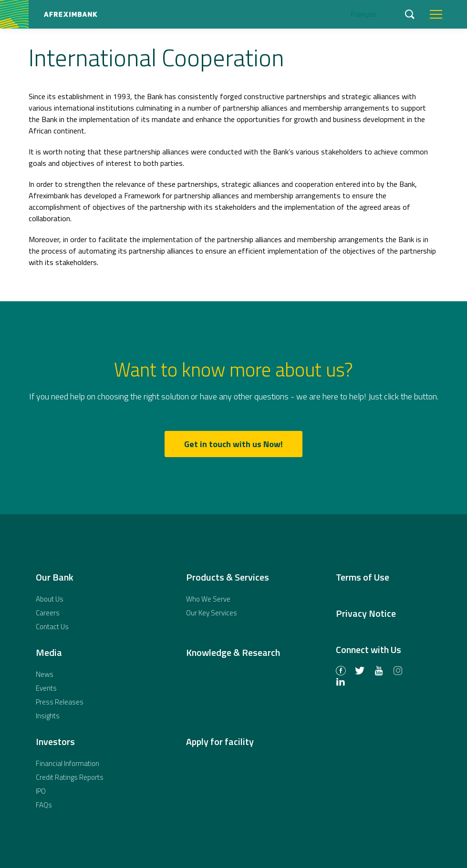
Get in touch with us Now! (233, 444)
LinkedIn (341, 683)
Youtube (379, 672)
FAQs (44, 805)
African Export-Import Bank (70, 14)
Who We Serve (208, 599)
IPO (41, 791)
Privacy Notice (366, 613)
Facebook (341, 672)
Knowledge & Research (233, 652)
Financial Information (67, 763)
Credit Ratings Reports (70, 777)
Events (46, 688)
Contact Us (52, 627)
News (45, 674)
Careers (48, 613)
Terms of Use (363, 577)
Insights (48, 716)
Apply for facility (220, 741)
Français (364, 14)
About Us (50, 599)
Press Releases (60, 702)
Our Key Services (212, 613)
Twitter (360, 672)
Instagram (398, 672)
